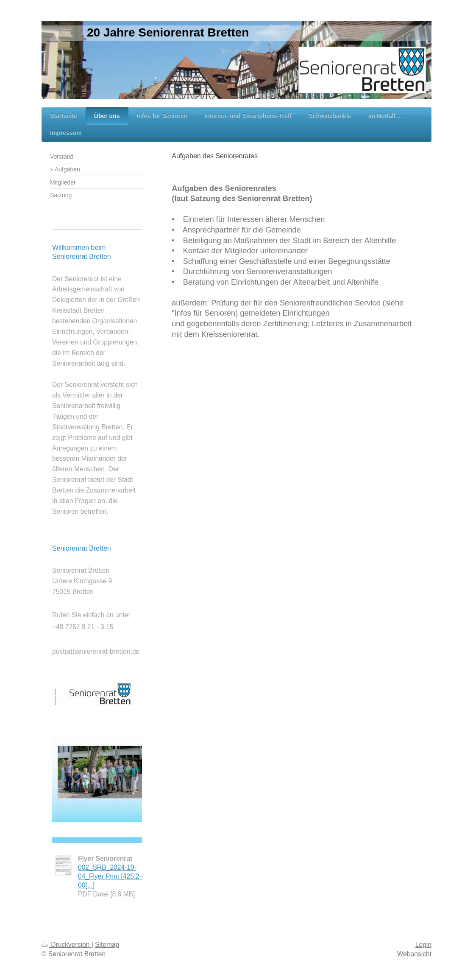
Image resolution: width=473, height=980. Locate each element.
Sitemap (107, 945)
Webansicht (414, 954)
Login (423, 945)
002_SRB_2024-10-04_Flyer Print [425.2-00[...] (110, 876)
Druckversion (67, 945)
